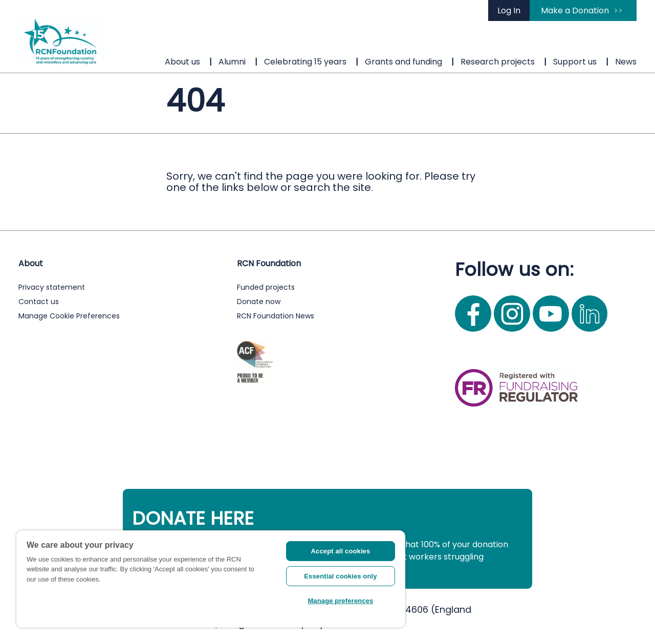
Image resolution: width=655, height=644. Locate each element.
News (626, 62)
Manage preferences (340, 601)
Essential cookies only (340, 576)
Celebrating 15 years (305, 62)
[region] (211, 579)
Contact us (39, 302)
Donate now (259, 302)
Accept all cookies (341, 551)
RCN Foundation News (276, 316)
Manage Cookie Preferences (69, 316)
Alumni (232, 62)
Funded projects (266, 287)
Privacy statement (52, 287)
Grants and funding (403, 62)
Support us (575, 62)
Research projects (498, 62)
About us (182, 62)
